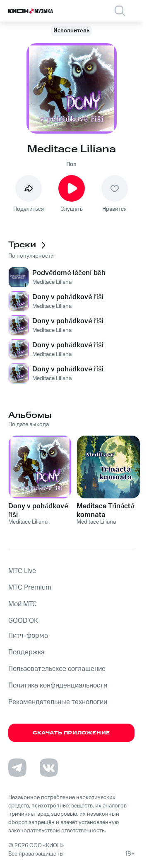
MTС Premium (30, 588)
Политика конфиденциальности (58, 685)
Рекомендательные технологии (58, 702)
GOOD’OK (23, 621)
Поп (71, 164)
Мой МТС (23, 604)
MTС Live (22, 571)
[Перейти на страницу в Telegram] (17, 768)
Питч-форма (28, 636)
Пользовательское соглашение (57, 669)
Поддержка (26, 652)
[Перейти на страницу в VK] (49, 768)
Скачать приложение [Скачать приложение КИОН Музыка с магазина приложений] (71, 733)
